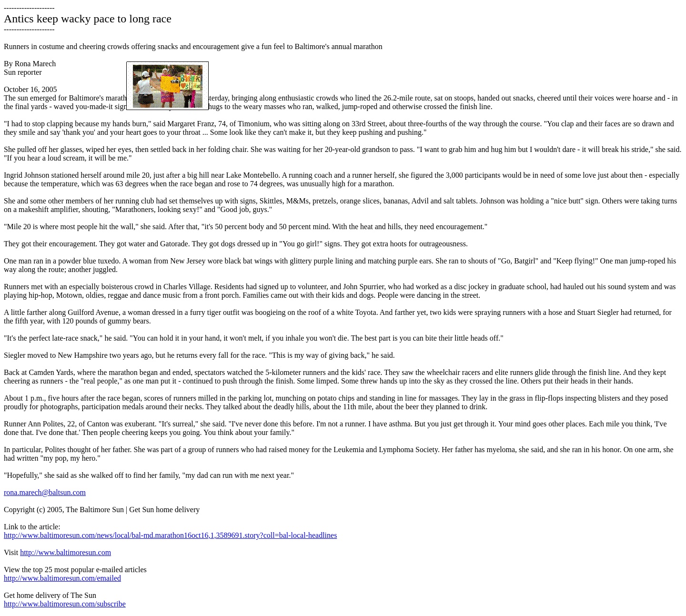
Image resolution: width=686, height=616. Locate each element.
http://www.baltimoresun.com (66, 552)
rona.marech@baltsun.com (45, 492)
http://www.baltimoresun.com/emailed (62, 578)
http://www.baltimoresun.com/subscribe (65, 604)
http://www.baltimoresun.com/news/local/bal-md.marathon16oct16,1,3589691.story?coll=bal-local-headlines (170, 535)
